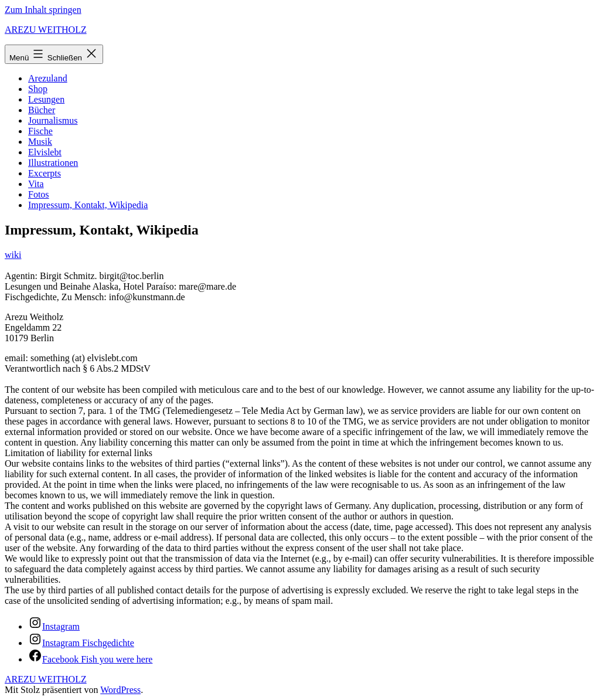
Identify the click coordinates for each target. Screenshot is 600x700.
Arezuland (48, 78)
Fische (40, 131)
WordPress (120, 690)
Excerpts (45, 173)
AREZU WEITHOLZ (46, 30)
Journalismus (53, 120)
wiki (13, 255)
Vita (36, 184)
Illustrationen (53, 163)
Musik (40, 142)
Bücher (42, 110)
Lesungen (46, 99)
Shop (38, 89)
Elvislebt (45, 152)
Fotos (39, 194)
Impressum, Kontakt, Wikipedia (88, 205)
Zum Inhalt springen (43, 10)
